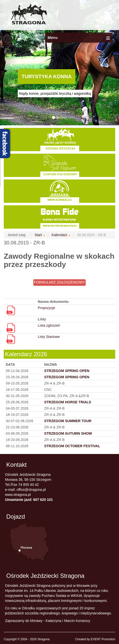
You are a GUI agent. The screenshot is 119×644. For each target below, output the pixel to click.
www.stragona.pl (18, 495)
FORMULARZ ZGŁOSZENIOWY (60, 282)
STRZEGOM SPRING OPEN (67, 377)
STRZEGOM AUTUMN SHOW (68, 433)
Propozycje (46, 308)
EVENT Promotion (103, 639)
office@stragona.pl (31, 490)
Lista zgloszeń (49, 325)
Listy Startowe (49, 337)
